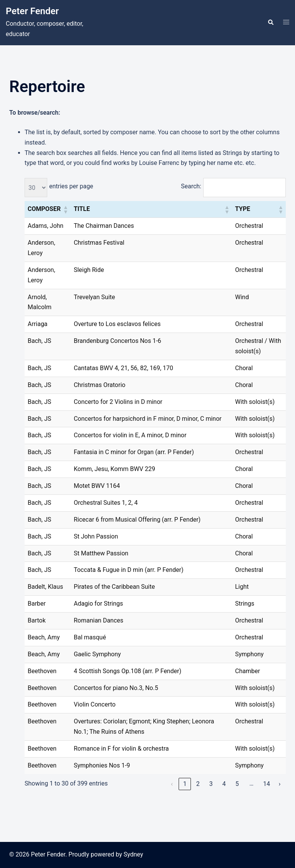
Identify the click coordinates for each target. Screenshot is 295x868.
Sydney (133, 854)
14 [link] (267, 784)
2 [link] (198, 784)
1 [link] (185, 784)
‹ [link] (172, 784)
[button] (270, 23)
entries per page (71, 186)
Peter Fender (32, 11)
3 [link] (211, 784)
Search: (191, 186)
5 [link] (237, 784)
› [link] (280, 784)
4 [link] (224, 784)
